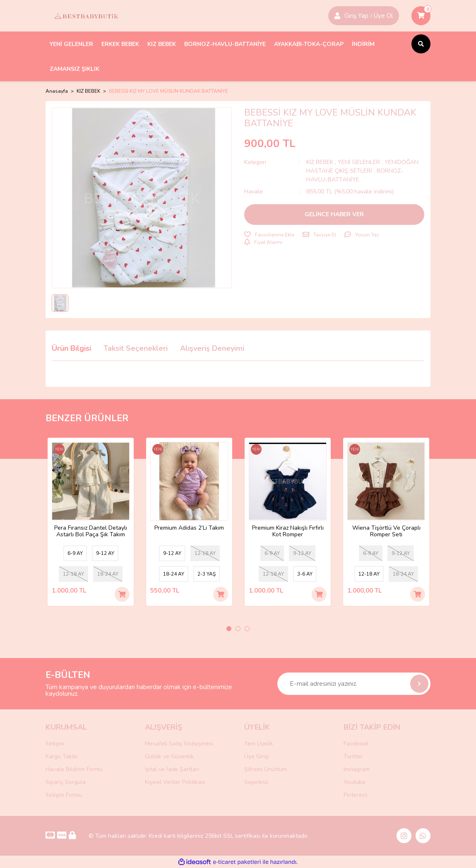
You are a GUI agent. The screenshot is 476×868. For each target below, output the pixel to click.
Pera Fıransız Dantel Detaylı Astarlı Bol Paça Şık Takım (91, 531)
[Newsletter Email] (354, 684)
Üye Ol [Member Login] (383, 16)
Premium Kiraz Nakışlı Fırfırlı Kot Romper (288, 531)
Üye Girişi (257, 756)
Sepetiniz (256, 782)
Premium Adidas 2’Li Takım (189, 528)
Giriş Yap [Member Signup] (356, 16)
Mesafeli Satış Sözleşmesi (179, 744)
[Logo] (89, 16)
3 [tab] (247, 629)
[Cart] (421, 16)
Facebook (356, 744)
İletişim (55, 744)
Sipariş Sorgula (66, 782)
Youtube (355, 782)
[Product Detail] (59, 450)
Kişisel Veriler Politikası (175, 782)
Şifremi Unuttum (266, 769)
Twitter (353, 756)
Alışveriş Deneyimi (212, 348)
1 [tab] (229, 629)
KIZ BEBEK (321, 162)
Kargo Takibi (62, 756)
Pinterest (355, 795)
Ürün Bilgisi (71, 348)
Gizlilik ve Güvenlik (169, 756)
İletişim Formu (64, 795)
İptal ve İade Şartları (172, 769)
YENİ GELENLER (359, 162)
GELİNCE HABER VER (334, 214)
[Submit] (419, 684)
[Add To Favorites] (269, 235)
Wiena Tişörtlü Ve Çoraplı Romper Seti (386, 531)
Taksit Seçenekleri (136, 348)
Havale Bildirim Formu (74, 769)
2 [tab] (238, 629)
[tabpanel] (91, 522)
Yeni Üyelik (259, 744)
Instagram (357, 769)
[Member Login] (337, 16)
